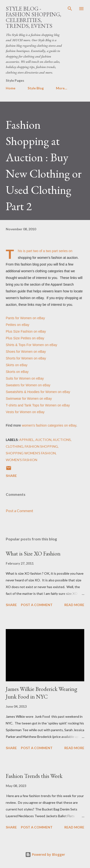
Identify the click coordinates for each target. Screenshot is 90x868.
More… (62, 88)
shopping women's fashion (31, 453)
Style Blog (36, 88)
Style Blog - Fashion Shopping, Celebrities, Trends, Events (33, 17)
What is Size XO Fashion (33, 553)
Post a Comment (19, 511)
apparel (27, 440)
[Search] (70, 9)
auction (43, 440)
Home (11, 88)
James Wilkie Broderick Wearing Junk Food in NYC (42, 693)
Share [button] (11, 476)
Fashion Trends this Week (34, 776)
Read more (74, 605)
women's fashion (21, 460)
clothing (15, 446)
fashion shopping (41, 446)
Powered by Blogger (45, 854)
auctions (62, 440)
